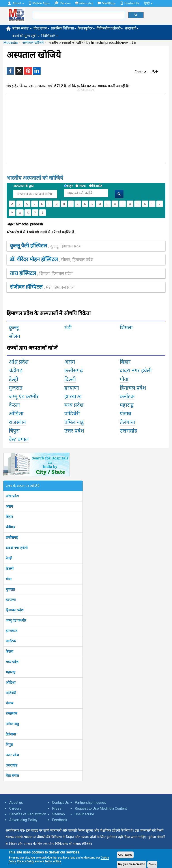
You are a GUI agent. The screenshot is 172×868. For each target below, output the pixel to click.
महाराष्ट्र (10, 672)
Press (57, 808)
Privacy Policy (25, 861)
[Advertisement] (73, 128)
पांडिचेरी (11, 693)
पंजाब (9, 703)
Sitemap (58, 814)
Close (152, 864)
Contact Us (130, 3)
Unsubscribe (84, 814)
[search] (79, 15)
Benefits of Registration (28, 814)
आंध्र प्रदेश (12, 496)
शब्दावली (132, 28)
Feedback (60, 820)
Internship (84, 3)
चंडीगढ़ (10, 527)
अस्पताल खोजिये (33, 43)
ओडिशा (11, 683)
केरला (9, 651)
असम (9, 506)
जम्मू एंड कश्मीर (16, 620)
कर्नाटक (11, 641)
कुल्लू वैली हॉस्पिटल (46, 246)
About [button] (16, 3)
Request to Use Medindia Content (101, 808)
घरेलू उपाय (41, 28)
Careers (63, 3)
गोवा (9, 579)
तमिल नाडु (12, 724)
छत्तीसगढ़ (12, 537)
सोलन (14, 336)
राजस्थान (11, 714)
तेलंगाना (11, 734)
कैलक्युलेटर (86, 28)
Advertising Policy (23, 820)
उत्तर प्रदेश (12, 755)
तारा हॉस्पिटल (41, 273)
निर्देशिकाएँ (50, 36)
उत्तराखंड (12, 765)
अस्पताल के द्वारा (24, 186)
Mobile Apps (39, 3)
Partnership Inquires (90, 803)
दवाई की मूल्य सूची (26, 36)
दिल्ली (10, 569)
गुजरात (10, 589)
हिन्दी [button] (148, 3)
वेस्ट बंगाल (12, 776)
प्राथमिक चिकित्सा (64, 28)
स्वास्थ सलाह (22, 28)
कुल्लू (14, 328)
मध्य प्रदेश (12, 662)
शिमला (126, 328)
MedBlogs (107, 3)
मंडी (68, 328)
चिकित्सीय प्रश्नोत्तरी (110, 28)
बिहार (9, 517)
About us (16, 803)
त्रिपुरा (9, 745)
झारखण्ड (12, 631)
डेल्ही (9, 558)
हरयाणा (11, 600)
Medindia (10, 43)
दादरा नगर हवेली (17, 548)
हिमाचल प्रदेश (15, 610)
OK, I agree (125, 855)
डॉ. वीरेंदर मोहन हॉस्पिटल (52, 259)
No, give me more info (132, 864)
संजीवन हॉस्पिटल (42, 287)
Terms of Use (53, 861)
